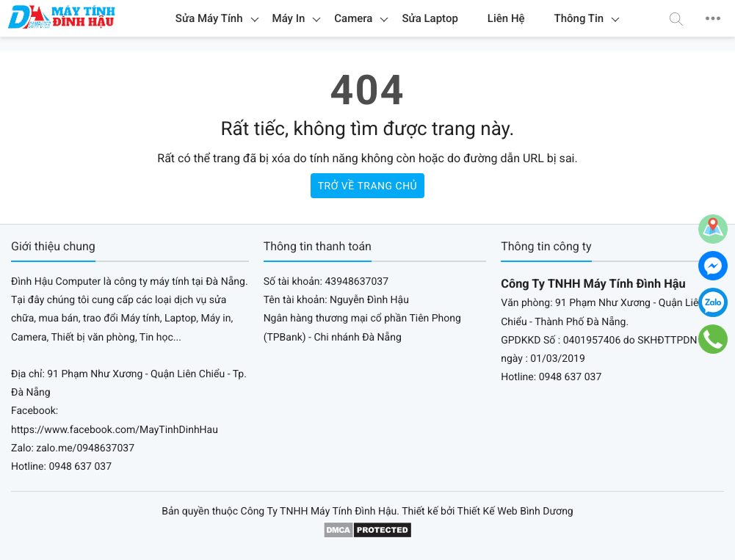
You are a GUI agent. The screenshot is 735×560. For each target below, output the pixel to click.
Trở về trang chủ (367, 186)
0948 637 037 (80, 467)
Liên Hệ (506, 18)
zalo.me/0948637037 (85, 448)
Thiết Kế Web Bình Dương (515, 512)
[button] (676, 18)
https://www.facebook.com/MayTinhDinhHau (115, 430)
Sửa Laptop (430, 18)
